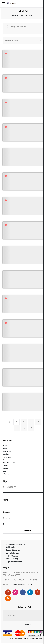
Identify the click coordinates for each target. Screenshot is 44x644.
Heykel (5, 449)
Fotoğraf (5, 468)
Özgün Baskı (7, 451)
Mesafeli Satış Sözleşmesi (15, 544)
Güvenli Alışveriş (12, 559)
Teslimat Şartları (12, 556)
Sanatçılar (23, 15)
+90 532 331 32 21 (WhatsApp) (26, 580)
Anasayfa (15, 15)
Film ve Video (7, 457)
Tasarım (5, 460)
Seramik (5, 466)
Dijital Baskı (6, 474)
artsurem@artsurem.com (23, 584)
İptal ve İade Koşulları (13, 553)
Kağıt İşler (6, 454)
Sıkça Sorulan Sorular (14, 562)
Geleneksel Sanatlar (9, 463)
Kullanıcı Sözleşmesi (13, 550)
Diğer (4, 471)
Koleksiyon (32, 15)
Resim (5, 446)
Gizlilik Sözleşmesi (12, 547)
